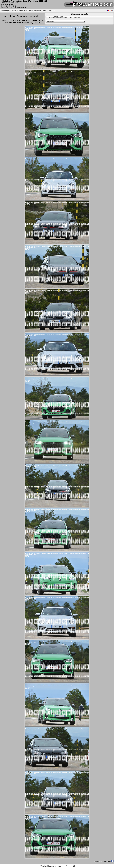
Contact (20, 11)
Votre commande (49, 11)
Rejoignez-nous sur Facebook (104, 862)
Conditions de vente (8, 11)
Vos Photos (29, 11)
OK (74, 866)
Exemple (38, 11)
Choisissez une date (79, 14)
